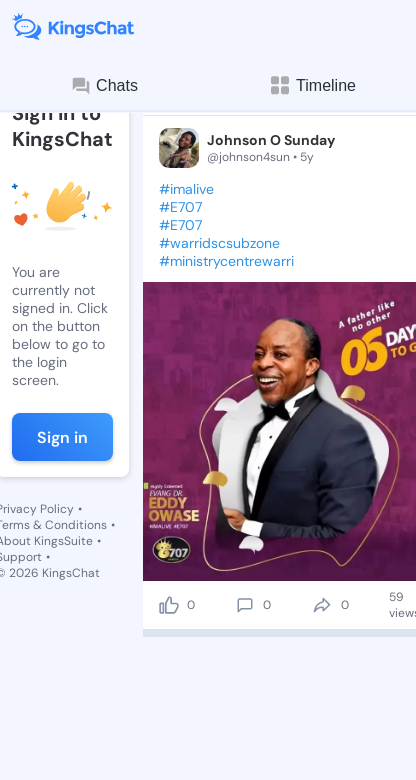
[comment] (245, 605)
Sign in (62, 437)
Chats (104, 86)
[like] (169, 605)
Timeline (312, 85)
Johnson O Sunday (271, 140)
